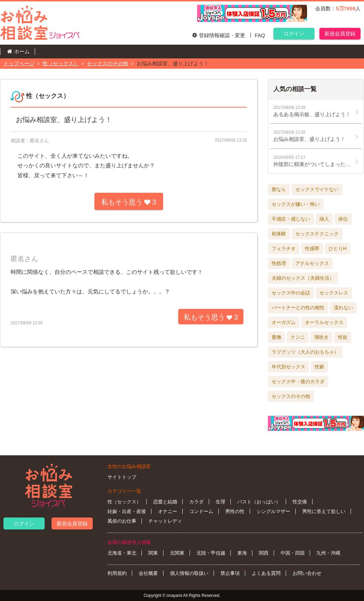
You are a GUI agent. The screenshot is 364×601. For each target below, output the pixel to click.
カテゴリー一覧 (124, 491)
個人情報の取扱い (189, 573)
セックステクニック (317, 234)
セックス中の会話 (291, 293)
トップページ (19, 63)
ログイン (294, 34)
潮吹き (321, 337)
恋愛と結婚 (165, 502)
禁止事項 (230, 573)
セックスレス (334, 293)
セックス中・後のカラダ (298, 381)
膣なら (279, 189)
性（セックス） (61, 63)
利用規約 (117, 573)
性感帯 (312, 248)
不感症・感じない (291, 219)
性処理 (279, 263)
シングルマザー (273, 511)
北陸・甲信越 (211, 553)
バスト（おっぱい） (259, 502)
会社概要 (148, 573)
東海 (242, 553)
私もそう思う (129, 202)
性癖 (319, 367)
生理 (220, 502)
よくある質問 (266, 573)
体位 (343, 219)
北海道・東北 (122, 553)
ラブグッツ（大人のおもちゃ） (305, 352)
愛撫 (276, 337)
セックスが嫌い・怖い (296, 204)
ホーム (22, 51)
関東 (153, 553)
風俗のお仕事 (122, 521)
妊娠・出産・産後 (127, 511)
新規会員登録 (340, 34)
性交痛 (300, 502)
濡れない (343, 308)
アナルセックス (312, 263)
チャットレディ (165, 521)
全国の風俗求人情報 (129, 542)
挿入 (324, 219)
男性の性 (235, 511)
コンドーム (201, 511)
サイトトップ (122, 477)
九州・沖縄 (328, 553)
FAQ (260, 35)
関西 (264, 553)
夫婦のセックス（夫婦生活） (303, 278)
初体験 (279, 234)
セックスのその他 (107, 63)
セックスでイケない (317, 189)
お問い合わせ (307, 573)
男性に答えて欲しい (324, 511)
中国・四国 (293, 553)
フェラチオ (284, 248)
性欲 (343, 337)
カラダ (196, 502)
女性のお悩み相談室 (129, 466)
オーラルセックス (324, 322)
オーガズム (284, 322)
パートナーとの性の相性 (298, 308)
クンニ (298, 337)
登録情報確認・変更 (222, 35)
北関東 (177, 553)
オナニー (168, 511)
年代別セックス (288, 367)
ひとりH (338, 248)
